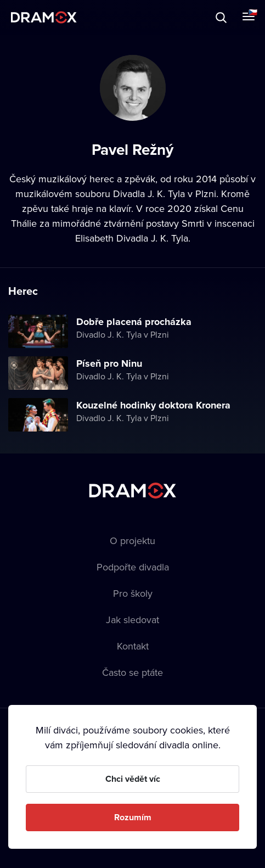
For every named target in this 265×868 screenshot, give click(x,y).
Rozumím (133, 817)
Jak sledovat (132, 620)
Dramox (44, 17)
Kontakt (133, 646)
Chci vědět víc (133, 779)
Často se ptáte (132, 672)
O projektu (132, 541)
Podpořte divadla (133, 567)
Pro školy (133, 593)
